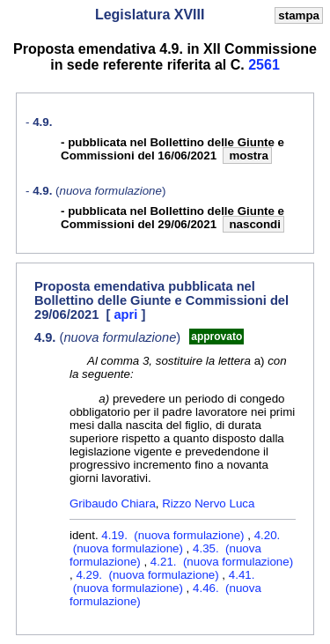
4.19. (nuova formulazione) (174, 535)
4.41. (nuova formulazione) (162, 581)
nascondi (253, 224)
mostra (247, 155)
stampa (299, 15)
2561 (264, 65)
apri (127, 315)
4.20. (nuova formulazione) (175, 542)
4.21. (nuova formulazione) (222, 562)
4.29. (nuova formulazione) (149, 575)
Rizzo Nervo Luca (208, 503)
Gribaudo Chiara (113, 503)
